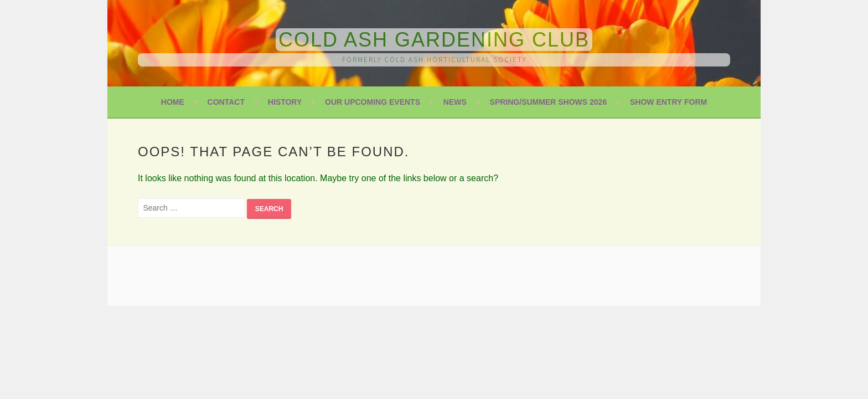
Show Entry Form (668, 102)
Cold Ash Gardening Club (434, 40)
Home (173, 102)
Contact (226, 102)
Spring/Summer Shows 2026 (549, 102)
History (285, 102)
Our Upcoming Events (373, 102)
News (455, 102)
